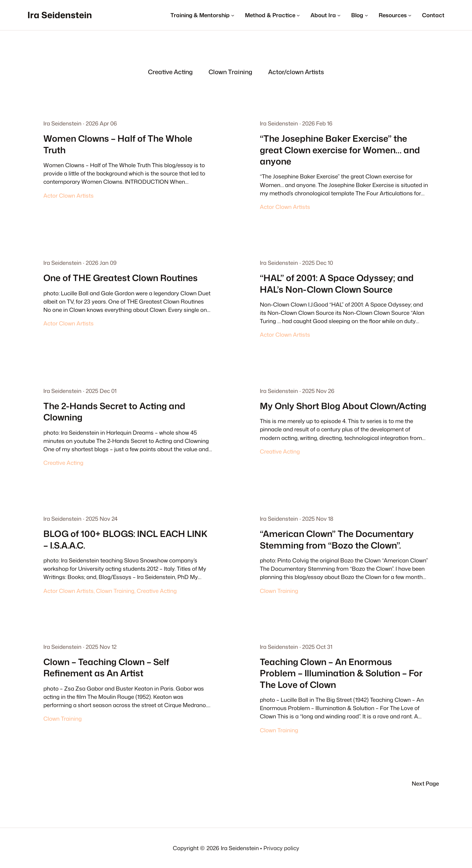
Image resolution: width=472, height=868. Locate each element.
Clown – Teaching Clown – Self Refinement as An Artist (106, 668)
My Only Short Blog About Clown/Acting (343, 406)
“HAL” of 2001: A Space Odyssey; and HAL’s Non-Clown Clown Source (337, 284)
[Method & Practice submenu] (272, 15)
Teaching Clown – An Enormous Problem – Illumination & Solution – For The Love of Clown (341, 673)
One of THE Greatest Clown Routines (120, 278)
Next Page (425, 783)
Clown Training (115, 591)
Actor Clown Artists (69, 195)
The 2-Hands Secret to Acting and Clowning (114, 412)
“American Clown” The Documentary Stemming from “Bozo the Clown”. (337, 539)
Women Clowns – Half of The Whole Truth (118, 144)
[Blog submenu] (359, 15)
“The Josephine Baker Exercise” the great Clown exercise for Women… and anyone (340, 150)
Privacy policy (281, 848)
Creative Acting (63, 463)
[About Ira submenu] (326, 15)
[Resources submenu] (395, 15)
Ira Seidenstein (60, 15)
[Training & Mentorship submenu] (202, 15)
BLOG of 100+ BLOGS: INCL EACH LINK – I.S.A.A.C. (125, 539)
